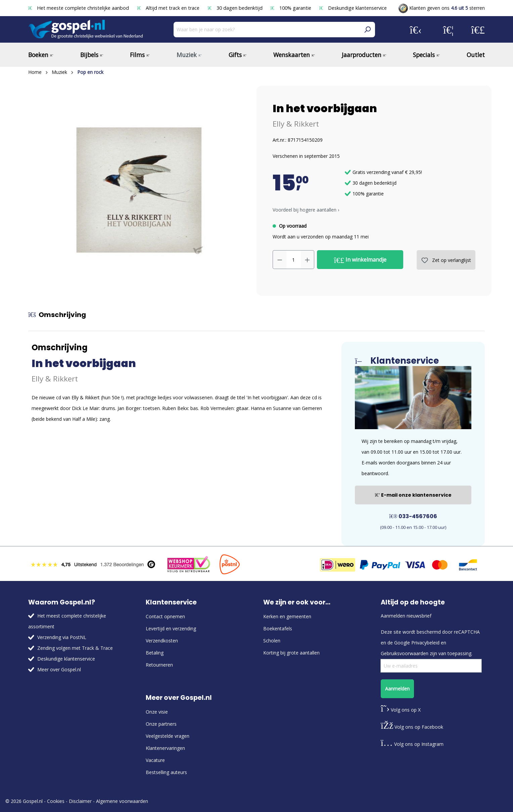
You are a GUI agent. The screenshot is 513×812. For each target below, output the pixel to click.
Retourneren (159, 665)
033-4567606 (413, 516)
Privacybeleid (425, 643)
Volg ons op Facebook (412, 727)
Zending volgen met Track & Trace (75, 648)
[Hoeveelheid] (294, 260)
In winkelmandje (360, 260)
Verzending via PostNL (62, 637)
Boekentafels (278, 628)
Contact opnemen (165, 616)
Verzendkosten (162, 641)
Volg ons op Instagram (412, 744)
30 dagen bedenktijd (236, 8)
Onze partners (161, 724)
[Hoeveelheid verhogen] (308, 260)
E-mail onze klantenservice (413, 495)
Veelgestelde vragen (168, 736)
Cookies (56, 801)
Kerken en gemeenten (287, 616)
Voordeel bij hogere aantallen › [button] (306, 210)
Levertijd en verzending (171, 628)
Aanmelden (397, 689)
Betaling (155, 653)
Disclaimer (80, 801)
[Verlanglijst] (448, 30)
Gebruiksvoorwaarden (405, 653)
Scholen (272, 641)
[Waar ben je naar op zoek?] (267, 30)
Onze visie (157, 712)
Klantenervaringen (165, 748)
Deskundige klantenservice (353, 8)
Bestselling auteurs (166, 772)
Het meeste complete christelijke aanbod (79, 8)
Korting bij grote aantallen (291, 653)
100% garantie (292, 8)
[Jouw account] (416, 30)
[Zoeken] (367, 30)
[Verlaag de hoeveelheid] (280, 260)
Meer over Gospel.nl (59, 669)
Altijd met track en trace (169, 8)
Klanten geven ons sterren (442, 8)
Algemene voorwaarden (122, 801)
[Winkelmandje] (478, 30)
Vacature (155, 760)
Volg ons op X (401, 710)
